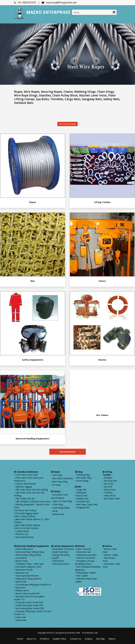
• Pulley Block (109, 496)
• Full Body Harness (60, 564)
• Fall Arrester (58, 561)
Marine (102, 360)
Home (20, 639)
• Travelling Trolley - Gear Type (29, 564)
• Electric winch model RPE (27, 593)
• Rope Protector (83, 549)
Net (33, 281)
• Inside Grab (20, 620)
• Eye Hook (108, 484)
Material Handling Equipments (33, 438)
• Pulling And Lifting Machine (28, 579)
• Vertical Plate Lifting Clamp (28, 555)
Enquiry (89, 639)
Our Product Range (67, 124)
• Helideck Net (82, 499)
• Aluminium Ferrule (23, 570)
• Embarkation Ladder (85, 573)
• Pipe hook (20, 588)
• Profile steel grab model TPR (29, 605)
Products (44, 639)
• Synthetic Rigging (23, 487)
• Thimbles (108, 493)
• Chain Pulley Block (24, 549)
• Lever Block (20, 558)
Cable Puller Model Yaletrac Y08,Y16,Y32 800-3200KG (27, 527)
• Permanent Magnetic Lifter (28, 567)
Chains (56, 491)
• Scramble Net (82, 501)
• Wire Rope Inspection (62, 478)
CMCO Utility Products (25, 516)
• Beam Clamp (21, 561)
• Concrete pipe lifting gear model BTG (33, 585)
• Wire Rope (57, 475)
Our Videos (102, 415)
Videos (112, 639)
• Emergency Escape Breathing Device (85, 562)
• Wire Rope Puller (111, 499)
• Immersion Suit (83, 552)
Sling (79, 472)
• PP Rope (56, 485)
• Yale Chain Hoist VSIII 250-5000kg (31, 490)
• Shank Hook (109, 490)
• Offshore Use (21, 534)
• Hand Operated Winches (26, 576)
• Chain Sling (57, 504)
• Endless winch (21, 591)
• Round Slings (82, 481)
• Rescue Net (81, 496)
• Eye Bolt (107, 487)
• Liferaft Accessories (85, 558)
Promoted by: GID (90, 633)
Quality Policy (60, 639)
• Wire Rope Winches (24, 537)
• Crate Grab (20, 617)
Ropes (33, 202)
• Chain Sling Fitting (60, 508)
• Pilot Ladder (81, 576)
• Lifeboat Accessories (86, 555)
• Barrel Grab (20, 582)
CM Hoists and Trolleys (25, 510)
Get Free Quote (68, 452)
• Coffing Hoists (22, 531)
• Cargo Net (81, 490)
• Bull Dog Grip (110, 481)
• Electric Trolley (110, 555)
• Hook (54, 511)
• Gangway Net (82, 507)
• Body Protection (60, 552)
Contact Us (76, 639)
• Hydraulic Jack (21, 573)
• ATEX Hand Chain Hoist (26, 475)
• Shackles (107, 478)
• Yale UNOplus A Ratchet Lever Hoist (32, 501)
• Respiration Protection (63, 549)
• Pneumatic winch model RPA (29, 602)
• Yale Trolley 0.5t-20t (24, 499)
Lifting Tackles (102, 202)
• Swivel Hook (58, 514)
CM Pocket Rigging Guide (26, 513)
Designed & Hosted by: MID (68, 633)
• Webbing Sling (82, 475)
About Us (31, 639)
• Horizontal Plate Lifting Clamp (29, 552)
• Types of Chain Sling (61, 501)
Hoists (102, 281)
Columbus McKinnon (26, 472)
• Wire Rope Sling (59, 482)
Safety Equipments (33, 360)
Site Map (100, 639)
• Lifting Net (81, 493)
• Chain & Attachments (25, 484)
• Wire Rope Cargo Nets (86, 504)
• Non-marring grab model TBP (29, 608)
